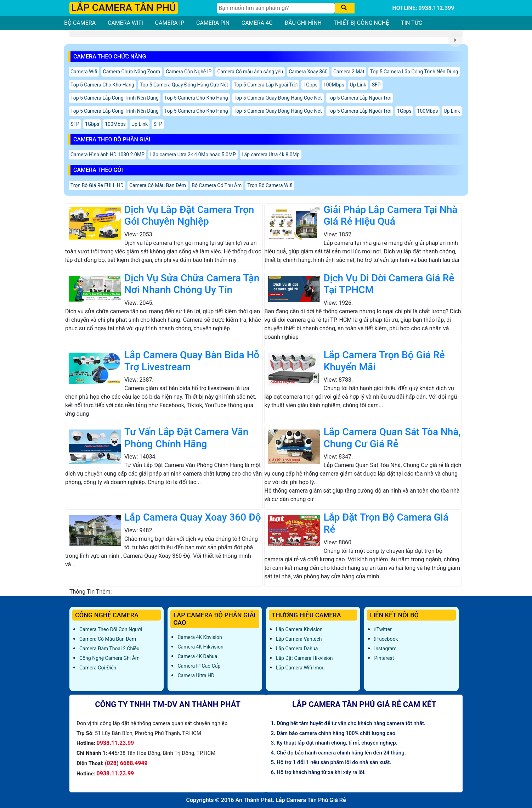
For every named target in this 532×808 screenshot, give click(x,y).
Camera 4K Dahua (197, 656)
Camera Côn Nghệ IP (189, 72)
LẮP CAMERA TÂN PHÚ (124, 8)
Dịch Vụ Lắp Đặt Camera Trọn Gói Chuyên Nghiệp (189, 216)
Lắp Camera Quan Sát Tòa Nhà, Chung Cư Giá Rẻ (392, 438)
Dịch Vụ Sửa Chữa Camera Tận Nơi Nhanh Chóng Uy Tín (192, 284)
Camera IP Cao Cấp (199, 666)
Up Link (358, 85)
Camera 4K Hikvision (200, 647)
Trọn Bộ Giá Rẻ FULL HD (97, 185)
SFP (376, 85)
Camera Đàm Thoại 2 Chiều (109, 649)
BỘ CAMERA (80, 23)
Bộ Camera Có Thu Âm (217, 185)
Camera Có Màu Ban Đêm (158, 185)
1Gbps (310, 85)
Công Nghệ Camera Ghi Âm (109, 658)
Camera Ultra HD (196, 675)
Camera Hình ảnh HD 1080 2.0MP (107, 155)
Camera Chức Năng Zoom (132, 72)
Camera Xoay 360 (308, 72)
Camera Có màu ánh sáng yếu (250, 72)
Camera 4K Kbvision (200, 637)
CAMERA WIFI (125, 23)
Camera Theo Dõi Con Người (111, 629)
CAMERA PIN (213, 23)
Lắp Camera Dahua (297, 649)
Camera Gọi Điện (98, 668)
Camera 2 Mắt (349, 72)
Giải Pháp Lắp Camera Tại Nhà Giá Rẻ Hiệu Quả (391, 216)
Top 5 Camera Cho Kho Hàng (102, 85)
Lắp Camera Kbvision (299, 629)
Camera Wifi (84, 72)
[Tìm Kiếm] (276, 8)
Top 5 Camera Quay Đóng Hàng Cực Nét (184, 85)
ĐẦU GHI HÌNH (303, 23)
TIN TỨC (412, 23)
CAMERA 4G (257, 23)
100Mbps (334, 85)
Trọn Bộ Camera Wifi (270, 185)
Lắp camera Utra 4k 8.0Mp (271, 155)
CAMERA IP (170, 23)
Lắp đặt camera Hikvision (304, 658)
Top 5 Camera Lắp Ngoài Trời (266, 85)
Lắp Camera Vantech (299, 639)
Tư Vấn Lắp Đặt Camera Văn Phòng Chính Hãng (186, 438)
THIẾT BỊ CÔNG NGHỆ (361, 23)
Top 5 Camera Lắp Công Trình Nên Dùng (414, 72)
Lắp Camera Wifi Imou (300, 668)
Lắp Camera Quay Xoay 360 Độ (193, 517)
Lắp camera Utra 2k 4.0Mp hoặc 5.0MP (193, 155)
